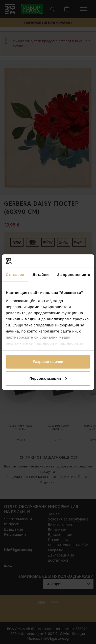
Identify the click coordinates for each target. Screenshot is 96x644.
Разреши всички (48, 362)
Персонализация (48, 378)
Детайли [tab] (41, 275)
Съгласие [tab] (15, 275)
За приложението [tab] (74, 275)
